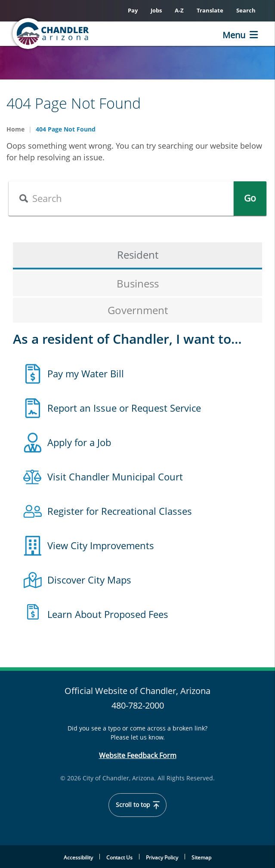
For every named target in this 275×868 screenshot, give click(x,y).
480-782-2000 (138, 705)
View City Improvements (101, 545)
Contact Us (119, 857)
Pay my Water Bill (86, 373)
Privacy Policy (162, 857)
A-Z (179, 10)
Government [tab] (138, 310)
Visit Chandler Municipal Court (115, 477)
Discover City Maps (89, 580)
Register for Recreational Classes (120, 511)
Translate (210, 10)
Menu (234, 35)
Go (250, 198)
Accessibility (78, 857)
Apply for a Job (79, 442)
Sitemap (201, 857)
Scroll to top (138, 805)
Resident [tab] (138, 255)
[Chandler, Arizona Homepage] (52, 34)
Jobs (156, 10)
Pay (133, 10)
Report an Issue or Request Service (124, 408)
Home (15, 129)
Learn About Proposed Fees (108, 614)
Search (246, 10)
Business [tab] (138, 283)
